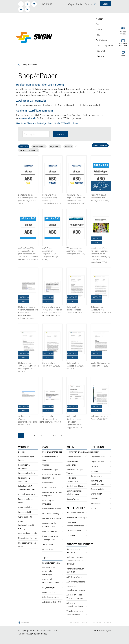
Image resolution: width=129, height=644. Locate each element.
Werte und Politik (25, 517)
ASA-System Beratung (76, 582)
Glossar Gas (47, 549)
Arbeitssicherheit (80, 544)
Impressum (46, 631)
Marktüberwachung (51, 513)
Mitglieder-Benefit (98, 457)
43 (54, 435)
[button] (123, 31)
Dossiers (22, 452)
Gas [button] (97, 24)
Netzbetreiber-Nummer (28, 538)
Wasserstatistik (25, 512)
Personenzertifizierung (76, 518)
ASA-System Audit (74, 577)
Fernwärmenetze (74, 457)
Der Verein (95, 466)
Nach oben (25, 622)
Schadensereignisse (51, 597)
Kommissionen (97, 476)
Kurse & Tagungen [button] (104, 46)
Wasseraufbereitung (27, 473)
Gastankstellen (49, 592)
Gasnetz (46, 465)
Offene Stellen (96, 494)
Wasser (24, 447)
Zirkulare (94, 499)
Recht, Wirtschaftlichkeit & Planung (26, 525)
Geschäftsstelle (97, 489)
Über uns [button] (100, 56)
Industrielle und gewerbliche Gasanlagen (49, 571)
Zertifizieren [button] (101, 40)
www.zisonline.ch (27, 118)
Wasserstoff (48, 483)
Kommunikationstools (27, 533)
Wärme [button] (99, 29)
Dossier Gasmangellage (52, 452)
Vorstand (95, 471)
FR (48, 4)
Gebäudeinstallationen (52, 509)
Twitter (84, 622)
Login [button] (105, 4)
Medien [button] (80, 4)
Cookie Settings (40, 634)
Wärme (71, 447)
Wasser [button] (99, 19)
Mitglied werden (97, 461)
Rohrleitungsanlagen (51, 563)
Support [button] (89, 4)
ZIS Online (71, 535)
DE (44, 4)
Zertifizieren (76, 508)
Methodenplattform (26, 494)
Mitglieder (95, 452)
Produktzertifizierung (75, 513)
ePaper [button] (71, 4)
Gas (45, 447)
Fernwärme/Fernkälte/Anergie (79, 452)
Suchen (61, 134)
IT (51, 4)
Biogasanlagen (49, 587)
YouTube (97, 622)
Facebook (74, 622)
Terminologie (48, 544)
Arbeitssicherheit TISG (52, 602)
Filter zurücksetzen (100, 145)
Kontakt (94, 508)
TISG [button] (98, 35)
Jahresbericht (96, 503)
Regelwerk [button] (101, 51)
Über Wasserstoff (50, 531)
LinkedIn (107, 622)
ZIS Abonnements (74, 531)
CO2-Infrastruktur (50, 487)
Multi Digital (106, 630)
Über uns (97, 447)
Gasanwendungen (50, 470)
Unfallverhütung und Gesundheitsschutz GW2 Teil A (75, 561)
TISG (45, 558)
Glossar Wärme (73, 499)
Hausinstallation (25, 507)
